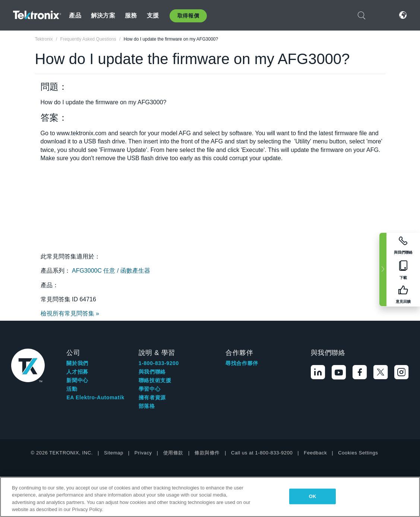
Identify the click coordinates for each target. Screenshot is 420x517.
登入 (380, 15)
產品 (75, 15)
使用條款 (173, 453)
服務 (131, 15)
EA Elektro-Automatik (95, 397)
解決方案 (103, 15)
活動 (72, 389)
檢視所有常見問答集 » (70, 313)
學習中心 (149, 389)
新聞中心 (77, 380)
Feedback (315, 453)
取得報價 (188, 16)
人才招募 (77, 372)
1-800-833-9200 (159, 363)
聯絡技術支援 (155, 380)
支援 (153, 15)
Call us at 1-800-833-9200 (262, 453)
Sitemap (114, 453)
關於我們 (77, 363)
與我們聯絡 (152, 372)
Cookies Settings (358, 453)
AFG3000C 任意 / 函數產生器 (111, 271)
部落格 (147, 406)
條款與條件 (207, 453)
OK (313, 496)
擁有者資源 (152, 397)
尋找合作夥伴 (242, 363)
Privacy (143, 453)
